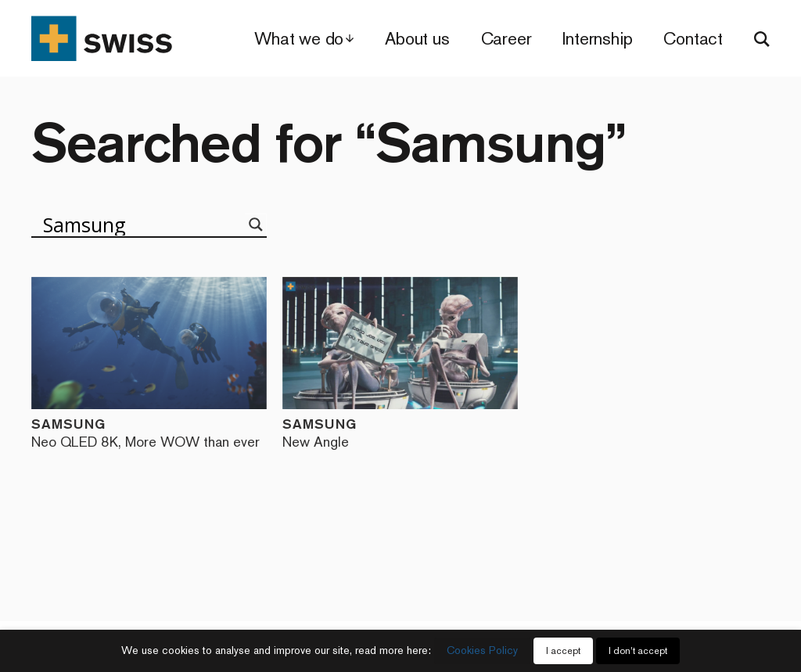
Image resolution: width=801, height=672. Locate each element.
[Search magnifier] (256, 225)
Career (506, 39)
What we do (299, 39)
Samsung (149, 432)
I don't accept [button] (638, 651)
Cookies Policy (482, 650)
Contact (693, 39)
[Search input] (142, 225)
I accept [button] (563, 651)
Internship (597, 39)
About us (417, 39)
